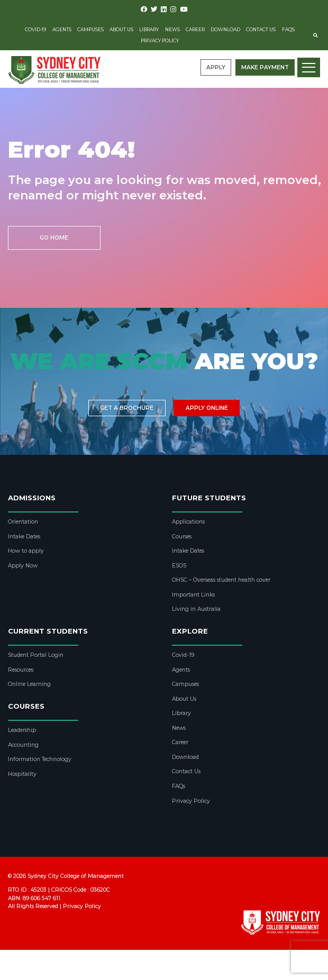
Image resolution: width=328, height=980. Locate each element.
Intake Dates (24, 537)
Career (195, 30)
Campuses (90, 30)
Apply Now (23, 566)
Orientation (23, 522)
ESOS (179, 566)
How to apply (26, 551)
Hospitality (22, 774)
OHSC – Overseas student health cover (221, 580)
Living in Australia (196, 609)
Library (149, 30)
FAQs (288, 30)
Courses (182, 537)
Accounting (23, 745)
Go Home (54, 238)
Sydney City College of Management (76, 876)
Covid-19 (35, 30)
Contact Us (261, 30)
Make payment (265, 67)
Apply (216, 67)
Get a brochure (127, 408)
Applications (188, 522)
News (172, 30)
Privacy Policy (160, 41)
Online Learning (29, 684)
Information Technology (40, 759)
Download (225, 30)
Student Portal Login (36, 655)
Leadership (22, 730)
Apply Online (207, 408)
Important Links (193, 595)
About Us (121, 30)
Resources (21, 670)
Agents (62, 30)
